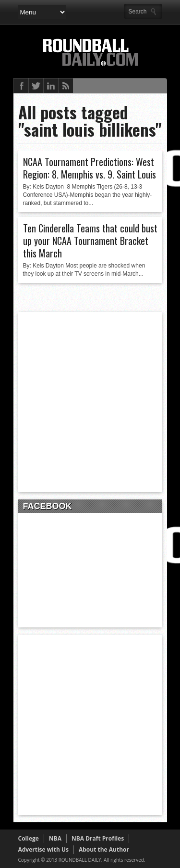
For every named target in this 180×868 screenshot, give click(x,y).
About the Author (104, 849)
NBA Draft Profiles (98, 838)
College (29, 838)
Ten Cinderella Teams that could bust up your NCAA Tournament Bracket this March (90, 241)
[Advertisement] (90, 402)
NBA (55, 838)
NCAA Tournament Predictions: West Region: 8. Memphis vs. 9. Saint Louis (90, 168)
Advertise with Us (43, 849)
